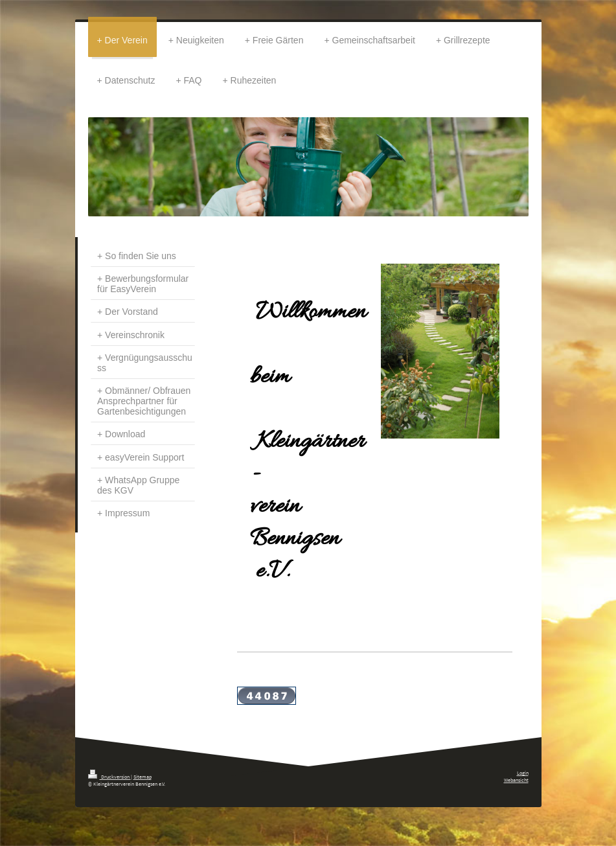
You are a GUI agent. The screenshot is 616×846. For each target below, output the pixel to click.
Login (523, 773)
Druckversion (109, 777)
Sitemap (143, 777)
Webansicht (516, 780)
